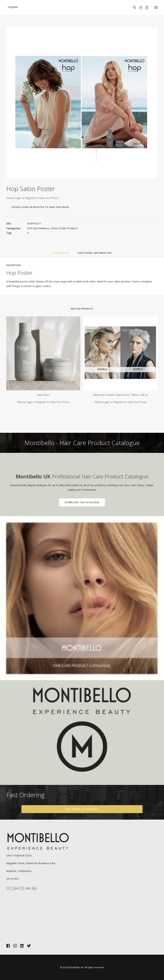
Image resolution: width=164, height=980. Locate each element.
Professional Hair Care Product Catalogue (68, 476)
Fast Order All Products (82, 809)
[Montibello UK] (13, 7)
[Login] (139, 7)
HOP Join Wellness (38, 228)
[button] (156, 7)
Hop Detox (43, 395)
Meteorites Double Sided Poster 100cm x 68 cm (121, 395)
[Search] (133, 7)
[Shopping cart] (145, 7)
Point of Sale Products (64, 228)
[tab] (95, 254)
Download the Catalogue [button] (68, 502)
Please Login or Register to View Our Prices (32, 198)
